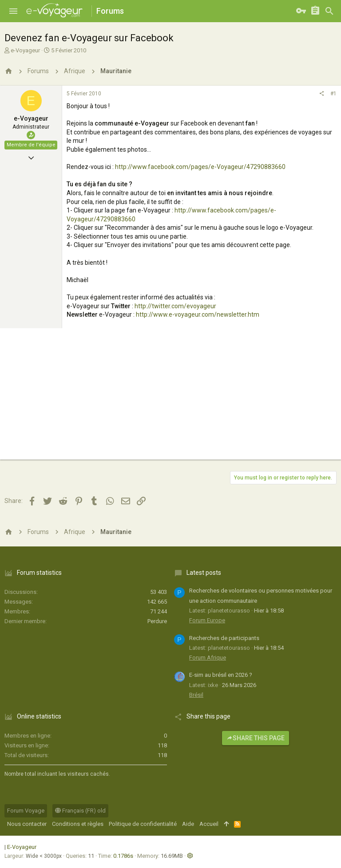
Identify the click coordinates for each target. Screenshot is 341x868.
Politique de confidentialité (143, 824)
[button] (13, 11)
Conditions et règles (78, 824)
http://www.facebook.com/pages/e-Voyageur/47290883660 (200, 167)
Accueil (209, 824)
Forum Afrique (208, 658)
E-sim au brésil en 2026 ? (221, 675)
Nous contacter (27, 824)
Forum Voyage (26, 811)
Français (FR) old (80, 811)
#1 (333, 94)
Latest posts (204, 573)
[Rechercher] (329, 11)
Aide (188, 824)
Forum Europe (207, 620)
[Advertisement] (170, 397)
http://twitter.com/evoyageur (175, 306)
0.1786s (123, 856)
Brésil (196, 695)
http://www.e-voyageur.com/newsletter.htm (198, 314)
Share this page (256, 738)
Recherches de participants (224, 638)
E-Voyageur (22, 847)
